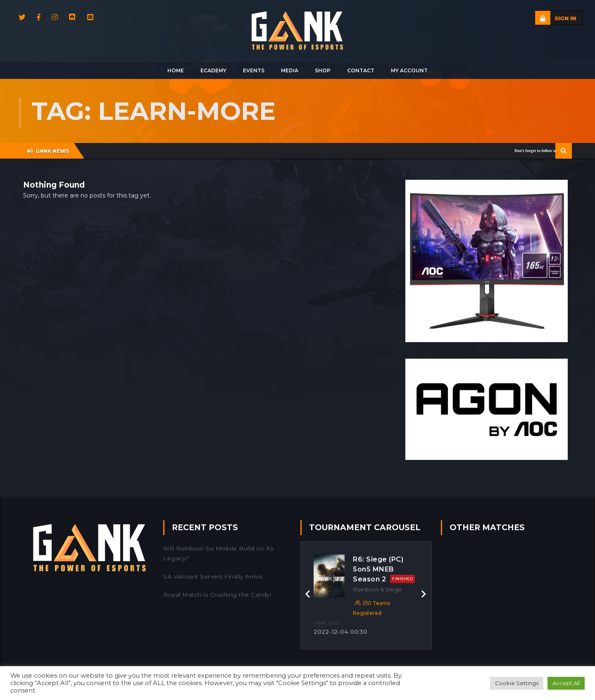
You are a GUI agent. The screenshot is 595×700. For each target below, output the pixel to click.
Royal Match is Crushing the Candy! (217, 595)
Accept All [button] (566, 683)
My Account (409, 70)
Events (254, 70)
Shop (323, 70)
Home (176, 70)
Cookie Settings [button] (517, 683)
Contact (361, 70)
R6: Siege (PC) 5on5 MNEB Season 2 (384, 569)
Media (290, 70)
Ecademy (213, 70)
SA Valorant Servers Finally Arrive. (214, 576)
